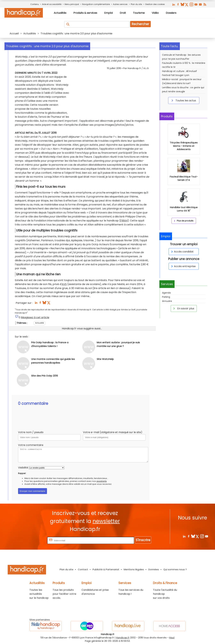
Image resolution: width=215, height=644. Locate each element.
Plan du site (136, 4)
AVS (64, 284)
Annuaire (167, 301)
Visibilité (23, 468)
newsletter (106, 521)
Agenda (166, 293)
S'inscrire (143, 540)
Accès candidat (182, 252)
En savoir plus (183, 308)
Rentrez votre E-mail (34, 540)
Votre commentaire (31, 445)
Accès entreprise (183, 266)
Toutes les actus (183, 100)
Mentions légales (134, 569)
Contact (83, 569)
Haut (172, 638)
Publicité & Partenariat (106, 569)
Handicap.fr (123, 638)
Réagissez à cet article (35, 317)
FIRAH (124, 221)
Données (154, 569)
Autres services (120, 4)
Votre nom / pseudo (31, 432)
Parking (166, 297)
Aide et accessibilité (52, 4)
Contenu (35, 4)
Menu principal (72, 4)
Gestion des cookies (155, 4)
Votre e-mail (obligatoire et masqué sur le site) (113, 432)
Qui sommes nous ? (175, 569)
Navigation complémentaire (96, 4)
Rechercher (140, 24)
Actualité (39, 323)
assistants (102, 481)
